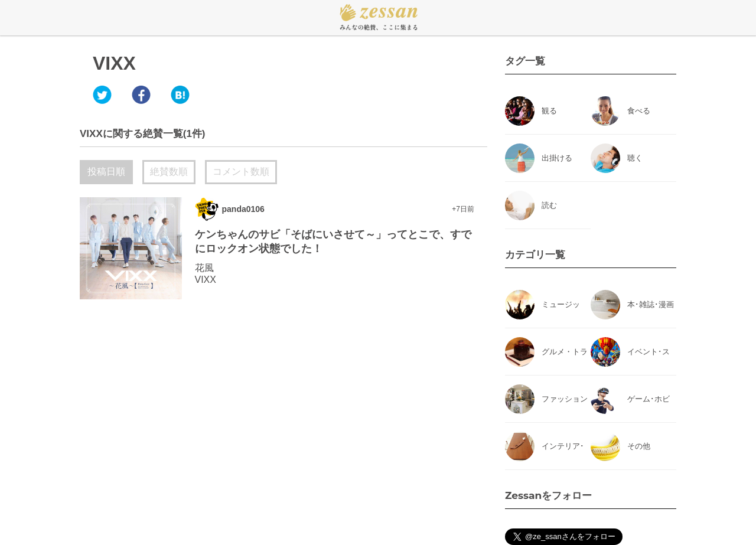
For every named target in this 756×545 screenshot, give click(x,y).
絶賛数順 (169, 172)
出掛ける (557, 158)
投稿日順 (106, 172)
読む (549, 205)
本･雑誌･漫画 (651, 304)
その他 (639, 446)
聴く (635, 158)
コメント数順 (241, 172)
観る (549, 111)
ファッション (565, 399)
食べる (639, 111)
